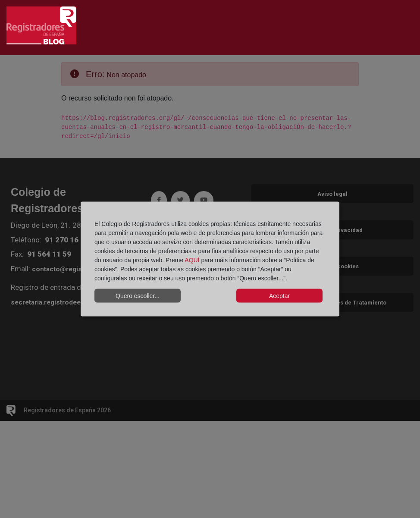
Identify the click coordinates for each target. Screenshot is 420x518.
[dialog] (210, 259)
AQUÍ (192, 260)
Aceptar (279, 295)
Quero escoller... (138, 295)
